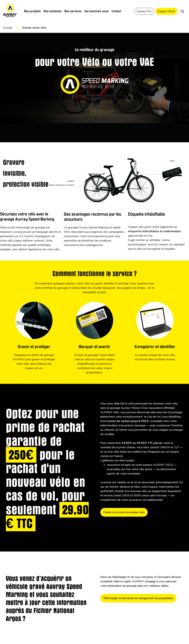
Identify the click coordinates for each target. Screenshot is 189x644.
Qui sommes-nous (97, 11)
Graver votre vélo (34, 28)
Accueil (7, 28)
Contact (116, 11)
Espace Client (166, 11)
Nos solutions (53, 11)
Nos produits (32, 11)
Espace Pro (144, 11)
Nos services (73, 11)
